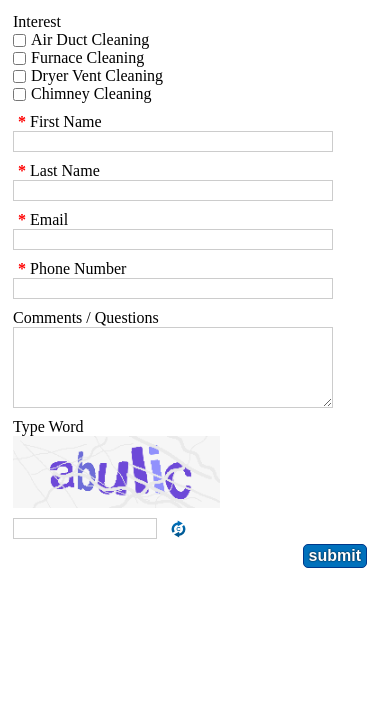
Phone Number (69, 268)
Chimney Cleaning (91, 93)
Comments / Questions (86, 317)
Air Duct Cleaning (90, 39)
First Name (57, 121)
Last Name (56, 170)
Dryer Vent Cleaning (97, 75)
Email (40, 219)
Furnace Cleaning (87, 57)
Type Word (48, 441)
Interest (37, 21)
